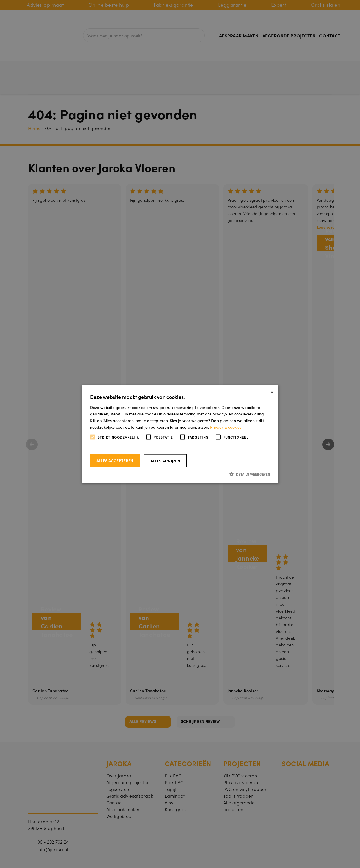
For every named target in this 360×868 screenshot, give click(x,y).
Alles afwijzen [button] (165, 461)
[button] (180, 474)
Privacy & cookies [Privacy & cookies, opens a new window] (226, 427)
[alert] (180, 434)
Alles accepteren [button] (115, 460)
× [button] (272, 391)
